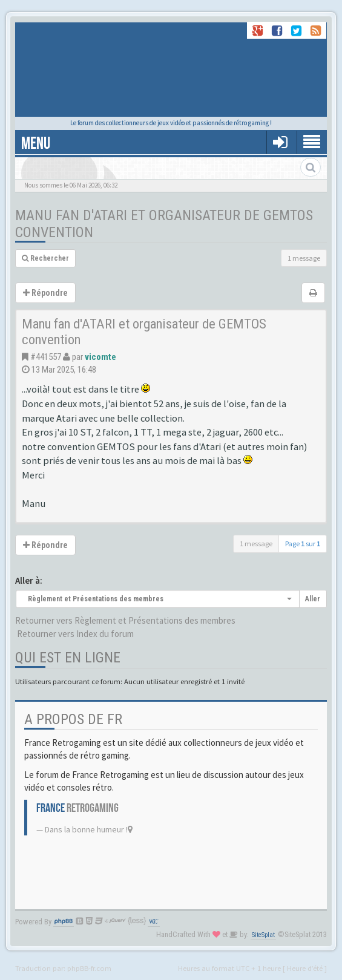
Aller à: (29, 580)
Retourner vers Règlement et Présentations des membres (125, 620)
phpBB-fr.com (89, 968)
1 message (304, 258)
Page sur (303, 544)
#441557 (46, 357)
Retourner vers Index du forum (75, 634)
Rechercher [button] (45, 258)
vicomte (100, 357)
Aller (313, 599)
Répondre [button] (45, 293)
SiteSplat (263, 935)
